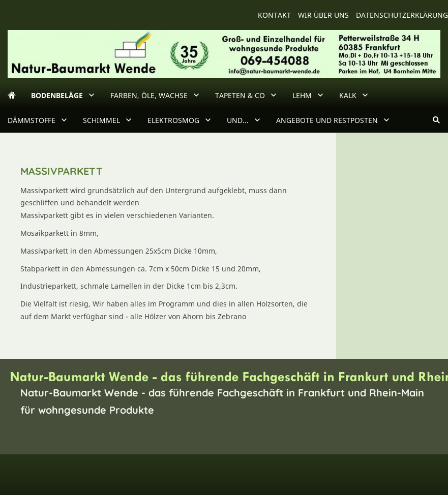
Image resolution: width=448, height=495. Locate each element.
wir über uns (323, 15)
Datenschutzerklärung (402, 15)
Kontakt (274, 15)
